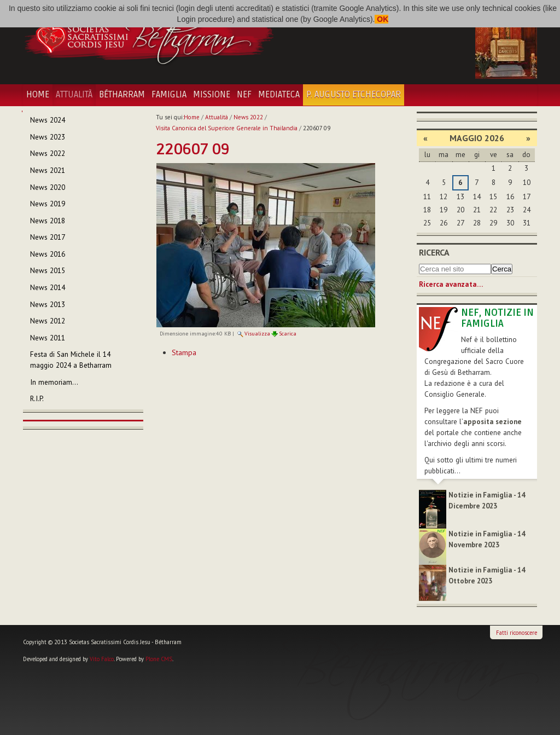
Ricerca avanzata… (451, 284)
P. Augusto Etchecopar (354, 95)
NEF (244, 95)
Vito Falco (102, 659)
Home (38, 95)
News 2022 (248, 117)
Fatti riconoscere (517, 633)
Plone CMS (159, 659)
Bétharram (122, 95)
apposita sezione (492, 422)
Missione (212, 95)
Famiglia (169, 95)
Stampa (184, 352)
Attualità (74, 95)
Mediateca (279, 95)
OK (381, 19)
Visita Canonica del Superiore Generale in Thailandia (227, 128)
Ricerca (434, 252)
